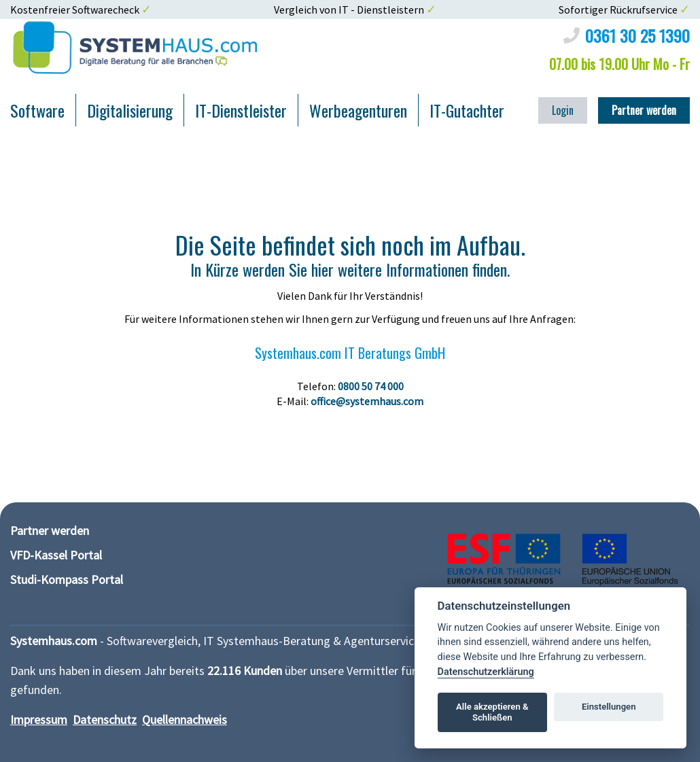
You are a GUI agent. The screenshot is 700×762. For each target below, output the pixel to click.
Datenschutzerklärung (486, 672)
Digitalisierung (130, 110)
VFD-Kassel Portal (56, 555)
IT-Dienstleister (241, 110)
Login (563, 110)
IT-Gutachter (467, 110)
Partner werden (644, 110)
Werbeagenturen (358, 110)
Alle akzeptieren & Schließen (492, 712)
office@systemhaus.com (367, 401)
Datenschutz (105, 720)
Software (37, 110)
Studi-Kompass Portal (67, 579)
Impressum (39, 720)
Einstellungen (609, 707)
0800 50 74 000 (371, 386)
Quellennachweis (185, 720)
